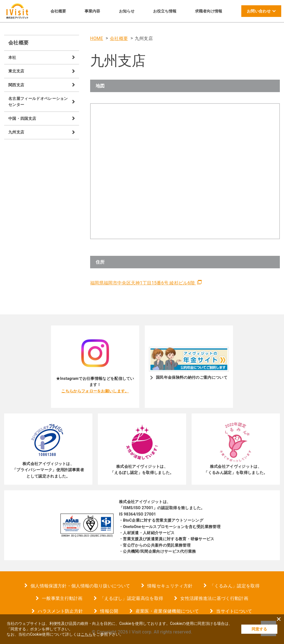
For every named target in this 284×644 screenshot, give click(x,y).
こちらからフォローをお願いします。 (95, 391)
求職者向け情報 (209, 11)
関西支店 (16, 85)
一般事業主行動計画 (62, 598)
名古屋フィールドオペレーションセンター (38, 102)
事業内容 (92, 11)
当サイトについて (234, 611)
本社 (12, 57)
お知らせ (127, 11)
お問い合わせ (259, 11)
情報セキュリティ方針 (170, 586)
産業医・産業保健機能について (167, 611)
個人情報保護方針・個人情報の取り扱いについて (80, 586)
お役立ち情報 (165, 11)
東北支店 (16, 71)
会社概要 (58, 11)
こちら (87, 634)
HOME (97, 38)
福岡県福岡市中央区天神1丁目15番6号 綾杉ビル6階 (143, 283)
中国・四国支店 (22, 118)
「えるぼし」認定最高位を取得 (131, 598)
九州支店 (16, 132)
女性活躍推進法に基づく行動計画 (214, 598)
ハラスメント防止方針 (60, 611)
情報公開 (109, 611)
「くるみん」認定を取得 (235, 586)
